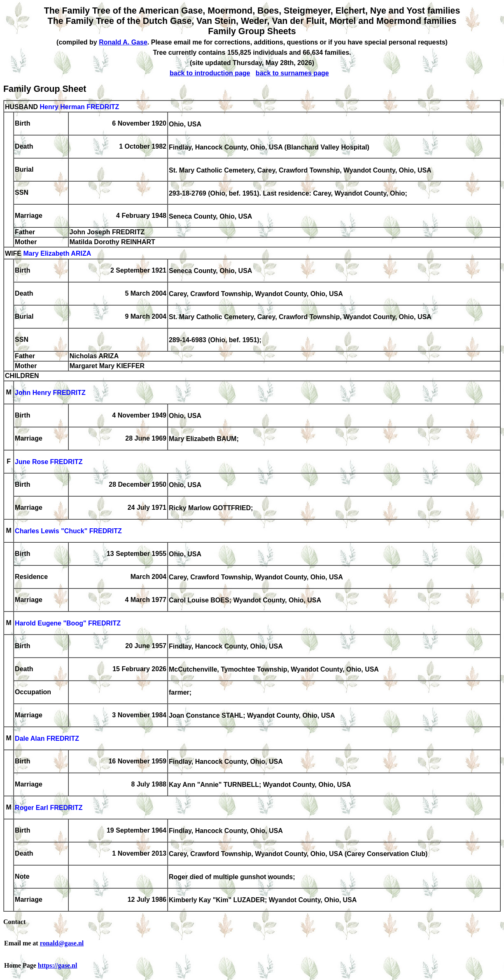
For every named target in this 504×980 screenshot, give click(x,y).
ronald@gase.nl (62, 943)
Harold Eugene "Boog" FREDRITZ (68, 624)
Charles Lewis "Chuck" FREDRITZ (68, 531)
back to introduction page (210, 73)
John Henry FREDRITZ (50, 393)
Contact (14, 922)
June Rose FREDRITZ (49, 462)
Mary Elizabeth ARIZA (57, 254)
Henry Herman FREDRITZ (79, 107)
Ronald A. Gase (123, 42)
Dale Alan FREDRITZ (47, 739)
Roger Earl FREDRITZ (49, 808)
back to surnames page (292, 73)
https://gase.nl (58, 965)
